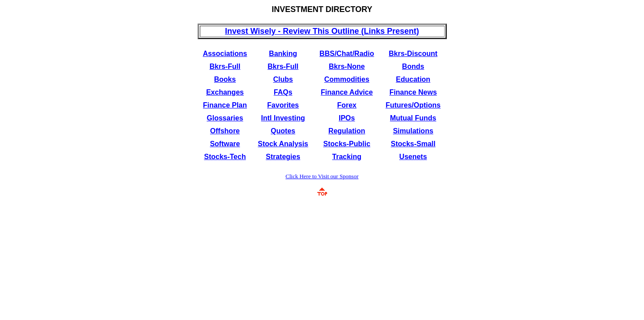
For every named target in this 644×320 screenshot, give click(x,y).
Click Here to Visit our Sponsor (322, 176)
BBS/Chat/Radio (347, 54)
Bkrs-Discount (413, 54)
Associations (225, 54)
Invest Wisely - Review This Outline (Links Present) (322, 31)
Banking (283, 54)
